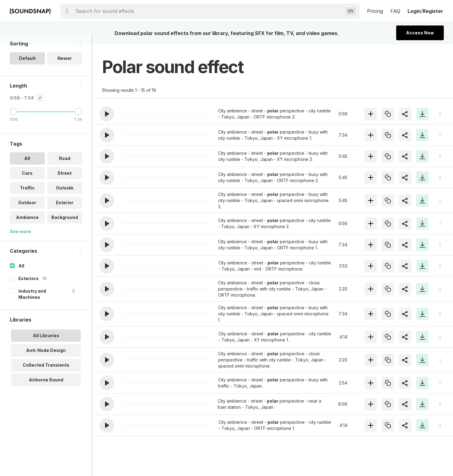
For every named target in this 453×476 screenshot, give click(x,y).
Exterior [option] (65, 213)
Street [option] (64, 183)
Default (27, 69)
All (21, 276)
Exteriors (29, 289)
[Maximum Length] (78, 122)
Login (414, 11)
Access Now (420, 33)
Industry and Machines (32, 304)
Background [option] (65, 228)
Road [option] (65, 169)
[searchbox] (209, 11)
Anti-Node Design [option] (46, 361)
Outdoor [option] (27, 213)
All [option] (27, 169)
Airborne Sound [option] (46, 390)
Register (433, 11)
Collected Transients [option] (46, 375)
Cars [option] (27, 183)
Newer (65, 69)
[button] (107, 114)
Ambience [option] (27, 228)
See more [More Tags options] (20, 242)
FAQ (395, 11)
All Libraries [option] (46, 346)
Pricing (375, 11)
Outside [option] (65, 198)
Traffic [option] (27, 198)
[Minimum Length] (14, 122)
